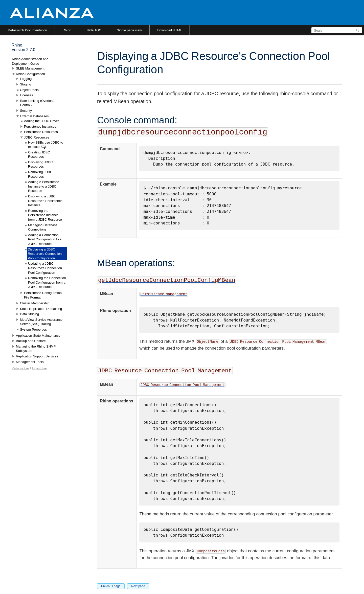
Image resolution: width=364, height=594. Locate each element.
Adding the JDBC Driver (41, 121)
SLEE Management (30, 68)
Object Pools (29, 90)
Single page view (129, 30)
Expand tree (39, 368)
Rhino (67, 30)
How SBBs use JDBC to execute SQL (46, 145)
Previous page (111, 586)
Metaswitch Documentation (27, 30)
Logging (26, 79)
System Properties (33, 329)
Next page (138, 586)
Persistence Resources (41, 132)
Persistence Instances (40, 127)
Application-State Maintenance (38, 336)
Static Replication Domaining (41, 309)
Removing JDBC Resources (40, 174)
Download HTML (169, 30)
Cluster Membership (35, 303)
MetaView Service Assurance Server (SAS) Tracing (41, 322)
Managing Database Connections (43, 227)
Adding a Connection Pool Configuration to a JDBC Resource (45, 239)
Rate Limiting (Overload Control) (37, 103)
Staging (26, 84)
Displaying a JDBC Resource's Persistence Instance (45, 201)
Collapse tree (21, 368)
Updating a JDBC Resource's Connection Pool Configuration (45, 268)
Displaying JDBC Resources (40, 164)
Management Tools (30, 362)
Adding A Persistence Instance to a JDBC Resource (44, 186)
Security (26, 111)
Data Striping (29, 314)
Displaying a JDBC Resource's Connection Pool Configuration (45, 254)
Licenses (26, 95)
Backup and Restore (31, 341)
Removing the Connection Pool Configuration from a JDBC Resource (47, 282)
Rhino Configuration (30, 74)
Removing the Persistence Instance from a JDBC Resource (45, 215)
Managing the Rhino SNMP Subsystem (36, 349)
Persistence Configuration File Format (43, 295)
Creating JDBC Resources (39, 155)
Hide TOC (94, 30)
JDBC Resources (37, 137)
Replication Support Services (37, 356)
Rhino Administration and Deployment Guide (30, 61)
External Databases (34, 116)
